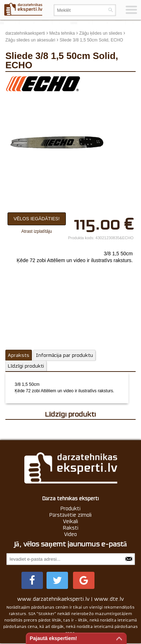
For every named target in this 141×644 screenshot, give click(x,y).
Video (70, 534)
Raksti (71, 528)
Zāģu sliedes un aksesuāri (30, 40)
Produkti (70, 508)
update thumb (119, 81)
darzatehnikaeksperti (25, 33)
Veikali (70, 521)
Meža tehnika (62, 33)
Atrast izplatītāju (37, 231)
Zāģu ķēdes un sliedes (101, 33)
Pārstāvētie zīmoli (70, 515)
